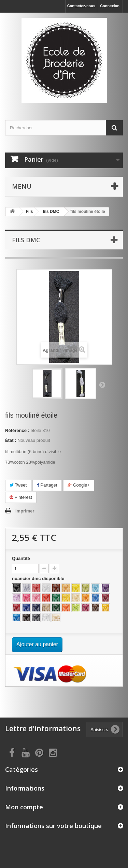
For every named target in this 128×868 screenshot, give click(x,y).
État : (11, 440)
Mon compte (24, 807)
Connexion (110, 6)
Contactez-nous (81, 6)
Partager (47, 485)
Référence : (17, 430)
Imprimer (25, 511)
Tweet (18, 485)
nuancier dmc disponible (39, 578)
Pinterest (21, 497)
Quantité (21, 558)
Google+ (79, 485)
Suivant (102, 385)
